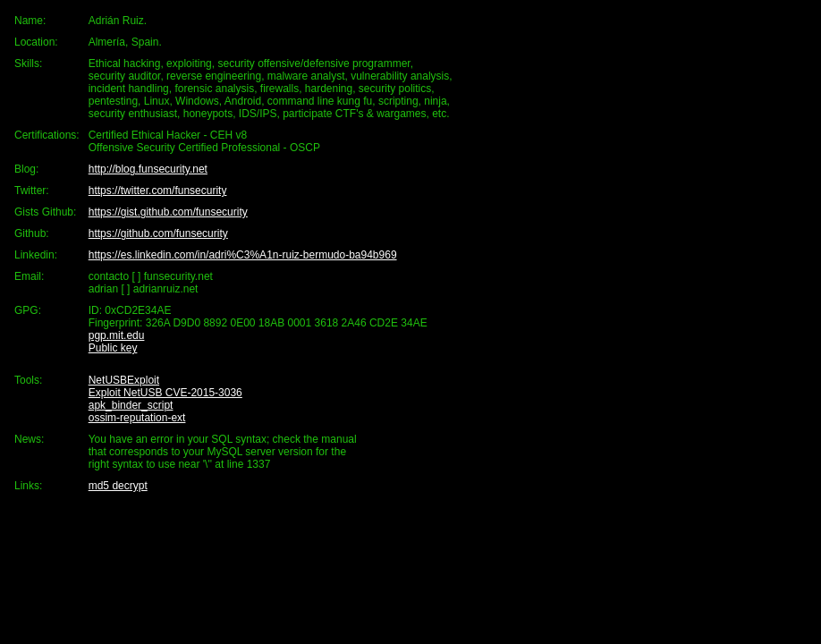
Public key (113, 348)
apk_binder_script (131, 405)
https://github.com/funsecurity (158, 233)
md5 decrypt (118, 486)
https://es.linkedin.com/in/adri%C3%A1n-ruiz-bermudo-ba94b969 (243, 255)
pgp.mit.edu (117, 335)
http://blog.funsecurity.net (148, 169)
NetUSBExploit (124, 380)
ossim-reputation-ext (137, 418)
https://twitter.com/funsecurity (158, 191)
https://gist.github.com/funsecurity (168, 212)
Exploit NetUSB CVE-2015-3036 (165, 393)
